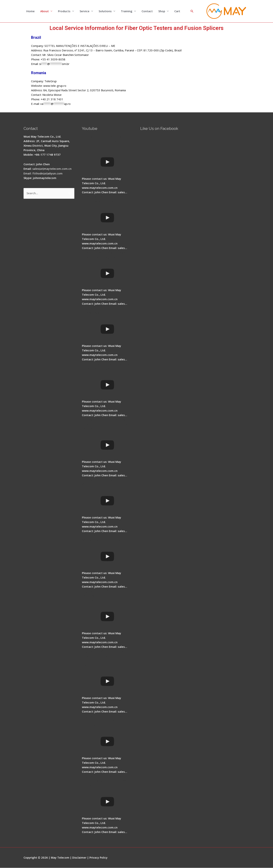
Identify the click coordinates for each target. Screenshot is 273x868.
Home (31, 11)
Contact (147, 11)
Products (64, 11)
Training (127, 11)
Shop (162, 11)
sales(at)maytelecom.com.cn (52, 169)
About (45, 11)
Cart (177, 11)
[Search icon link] (192, 11)
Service (85, 11)
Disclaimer (80, 858)
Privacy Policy (99, 858)
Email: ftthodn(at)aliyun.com (43, 173)
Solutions (105, 11)
